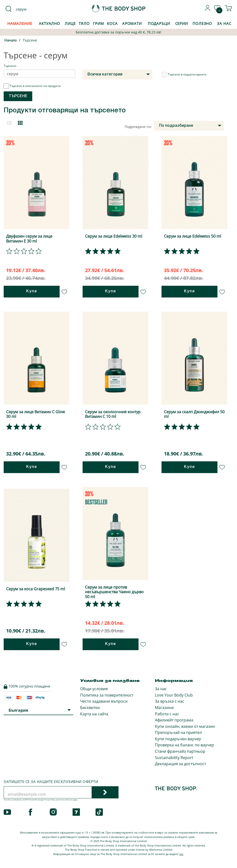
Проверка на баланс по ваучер (184, 745)
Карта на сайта (94, 714)
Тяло (84, 23)
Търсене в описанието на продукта (32, 86)
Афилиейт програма (174, 720)
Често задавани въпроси (104, 701)
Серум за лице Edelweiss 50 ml (193, 236)
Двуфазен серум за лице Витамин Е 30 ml (29, 238)
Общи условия (94, 689)
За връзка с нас (170, 701)
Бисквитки (90, 708)
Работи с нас (167, 714)
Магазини (164, 708)
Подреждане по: (138, 127)
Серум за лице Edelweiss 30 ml (114, 236)
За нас (161, 689)
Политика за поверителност (107, 695)
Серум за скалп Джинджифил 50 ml (194, 414)
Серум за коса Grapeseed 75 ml (36, 589)
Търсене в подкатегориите (184, 74)
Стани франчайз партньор (180, 751)
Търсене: (10, 66)
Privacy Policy (50, 800)
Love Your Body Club (174, 695)
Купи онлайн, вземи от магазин (185, 726)
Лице (70, 23)
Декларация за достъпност (180, 764)
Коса (112, 23)
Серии (182, 23)
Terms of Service (66, 800)
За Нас (224, 23)
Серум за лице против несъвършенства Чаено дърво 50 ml (114, 592)
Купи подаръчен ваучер (178, 739)
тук (181, 854)
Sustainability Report (174, 758)
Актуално (49, 23)
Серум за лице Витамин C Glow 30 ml (35, 414)
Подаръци (159, 23)
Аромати (132, 23)
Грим (98, 23)
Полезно (202, 23)
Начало (11, 41)
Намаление (20, 23)
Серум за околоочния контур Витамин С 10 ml (113, 414)
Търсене (30, 40)
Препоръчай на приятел (178, 732)
